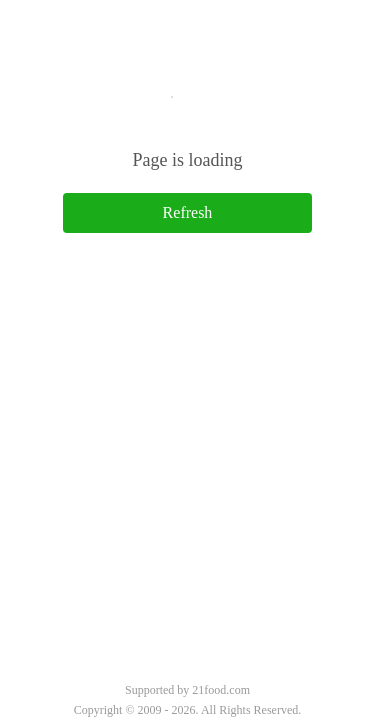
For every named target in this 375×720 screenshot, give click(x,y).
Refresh (188, 212)
